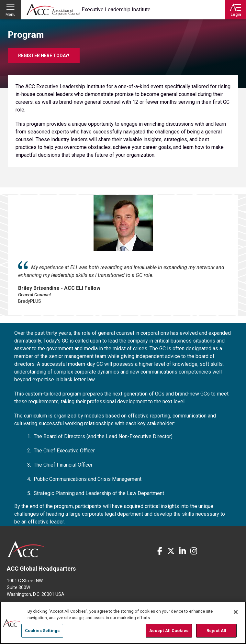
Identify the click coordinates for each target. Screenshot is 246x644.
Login (236, 15)
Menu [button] (11, 15)
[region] (123, 623)
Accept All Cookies (169, 631)
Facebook (160, 551)
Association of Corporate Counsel (53, 10)
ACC (27, 549)
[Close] (236, 612)
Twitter (171, 551)
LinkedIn (182, 551)
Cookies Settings (42, 631)
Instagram (194, 551)
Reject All (216, 631)
